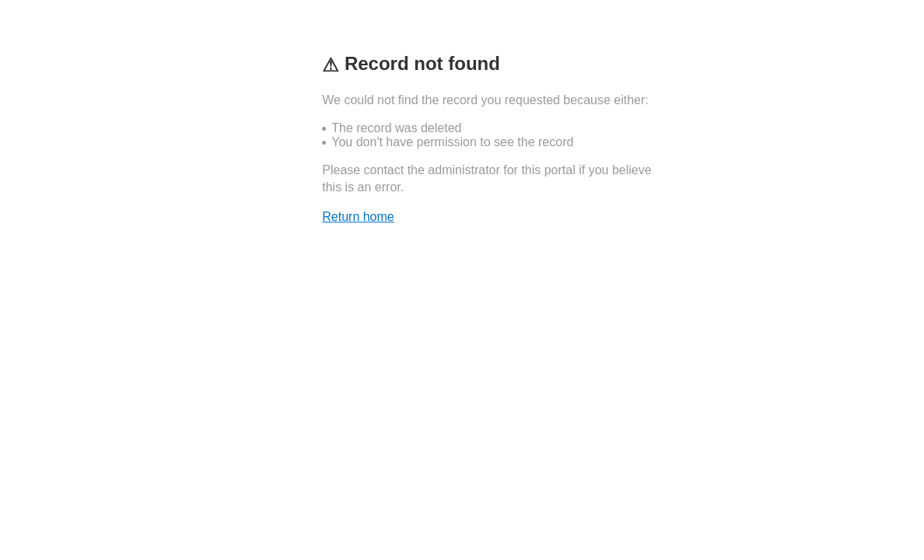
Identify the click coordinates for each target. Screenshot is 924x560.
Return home (358, 217)
